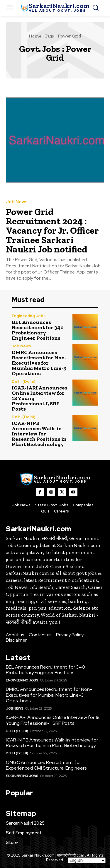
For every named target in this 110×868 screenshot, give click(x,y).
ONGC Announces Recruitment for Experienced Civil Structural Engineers (46, 765)
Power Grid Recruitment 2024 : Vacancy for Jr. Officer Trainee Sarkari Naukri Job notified (52, 230)
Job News (17, 202)
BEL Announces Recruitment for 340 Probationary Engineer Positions (38, 330)
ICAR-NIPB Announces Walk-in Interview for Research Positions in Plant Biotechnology (39, 434)
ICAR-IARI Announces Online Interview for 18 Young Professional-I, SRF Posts (53, 720)
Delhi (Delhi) (23, 381)
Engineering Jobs (29, 316)
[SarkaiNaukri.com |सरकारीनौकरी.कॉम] (55, 8)
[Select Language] (87, 860)
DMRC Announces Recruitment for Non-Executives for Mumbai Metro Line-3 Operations (39, 363)
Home (35, 36)
